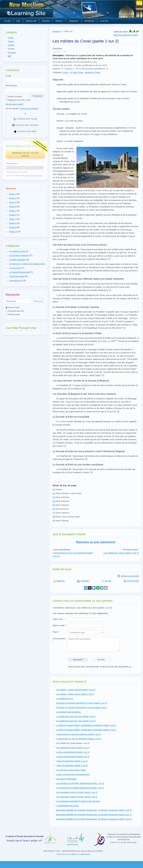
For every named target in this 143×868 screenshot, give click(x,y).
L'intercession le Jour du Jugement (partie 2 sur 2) (79, 739)
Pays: (56, 632)
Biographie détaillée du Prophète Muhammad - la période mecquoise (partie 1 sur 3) (94, 810)
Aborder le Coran (93, 72)
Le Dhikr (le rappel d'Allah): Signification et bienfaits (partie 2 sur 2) (86, 730)
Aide (18, 21)
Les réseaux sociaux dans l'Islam (71, 770)
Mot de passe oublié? (15, 104)
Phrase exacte (13, 314)
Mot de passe (11, 85)
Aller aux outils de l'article (126, 35)
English (11, 38)
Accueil (7, 21)
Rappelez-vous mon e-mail (18, 100)
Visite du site (31, 21)
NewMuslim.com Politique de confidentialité (73, 854)
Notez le (59, 581)
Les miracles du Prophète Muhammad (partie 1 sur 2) (80, 783)
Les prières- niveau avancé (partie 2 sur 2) (75, 694)
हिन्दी (9, 56)
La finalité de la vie (65, 699)
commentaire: (59, 640)
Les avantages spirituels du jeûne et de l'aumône (78, 801)
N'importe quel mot (15, 311)
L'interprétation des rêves (68, 806)
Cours (65, 72)
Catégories (75, 21)
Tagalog (11, 41)
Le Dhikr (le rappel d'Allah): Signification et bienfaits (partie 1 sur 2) (86, 725)
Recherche (90, 21)
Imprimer (83, 581)
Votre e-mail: (59, 625)
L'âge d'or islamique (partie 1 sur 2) (72, 761)
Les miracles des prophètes (69, 712)
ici (130, 667)
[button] (7, 194)
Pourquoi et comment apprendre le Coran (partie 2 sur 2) (82, 707)
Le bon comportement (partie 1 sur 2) (73, 752)
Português (12, 53)
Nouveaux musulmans (27, 10)
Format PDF (131, 581)
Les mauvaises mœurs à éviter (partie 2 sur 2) (77, 797)
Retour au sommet (128, 576)
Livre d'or (104, 21)
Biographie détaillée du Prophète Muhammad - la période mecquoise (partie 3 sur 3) (94, 819)
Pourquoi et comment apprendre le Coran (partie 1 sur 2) (82, 703)
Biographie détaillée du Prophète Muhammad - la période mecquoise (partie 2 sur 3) (94, 815)
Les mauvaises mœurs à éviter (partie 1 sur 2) (77, 792)
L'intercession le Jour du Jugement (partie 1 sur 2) (79, 734)
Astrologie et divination (66, 779)
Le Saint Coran (76, 72)
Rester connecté (14, 97)
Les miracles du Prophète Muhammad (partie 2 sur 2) (80, 788)
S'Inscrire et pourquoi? (29, 108)
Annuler (101, 660)
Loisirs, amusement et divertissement (73, 774)
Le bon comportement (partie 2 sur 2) (73, 757)
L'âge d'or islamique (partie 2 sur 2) (72, 766)
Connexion (38, 96)
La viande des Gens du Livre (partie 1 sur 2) (76, 716)
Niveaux (60, 21)
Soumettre (78, 660)
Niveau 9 (57, 31)
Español (11, 45)
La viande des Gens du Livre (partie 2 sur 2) (76, 721)
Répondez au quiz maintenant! (96, 542)
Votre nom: (59, 619)
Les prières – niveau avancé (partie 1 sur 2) (76, 690)
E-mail (8, 76)
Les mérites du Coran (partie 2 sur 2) (121, 553)
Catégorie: (57, 72)
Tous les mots (13, 307)
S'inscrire (46, 21)
